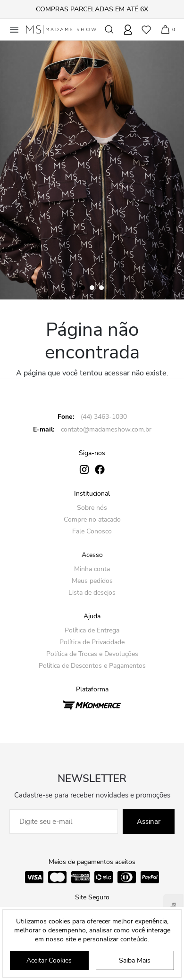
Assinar (149, 822)
